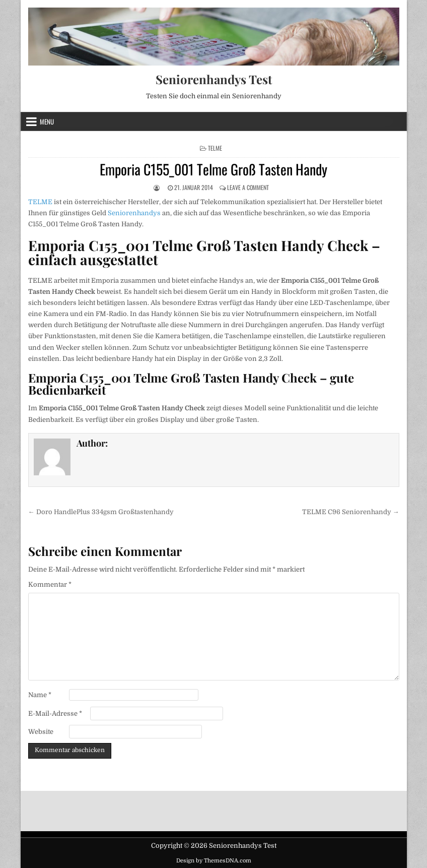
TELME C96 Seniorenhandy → (351, 512)
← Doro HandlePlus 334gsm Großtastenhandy (101, 512)
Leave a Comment (248, 187)
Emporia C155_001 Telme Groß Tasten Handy (213, 169)
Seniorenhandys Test (214, 79)
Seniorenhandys (134, 213)
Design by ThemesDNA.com (214, 861)
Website (41, 732)
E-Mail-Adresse (55, 714)
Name (40, 695)
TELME (215, 148)
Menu (47, 121)
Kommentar (50, 584)
